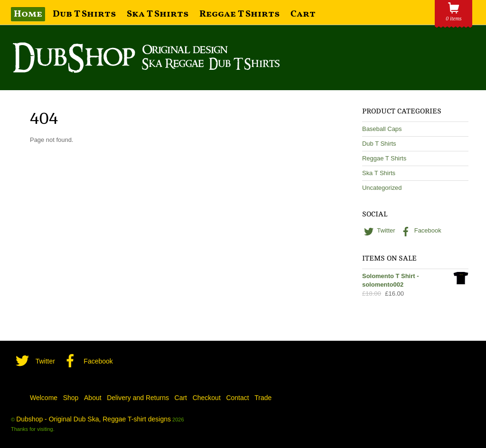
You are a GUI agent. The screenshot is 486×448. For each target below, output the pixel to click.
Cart (303, 14)
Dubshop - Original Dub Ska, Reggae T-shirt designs (93, 419)
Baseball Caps (382, 129)
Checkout (207, 398)
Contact (237, 398)
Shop (71, 398)
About (93, 398)
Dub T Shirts (84, 14)
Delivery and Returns (138, 398)
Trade (263, 398)
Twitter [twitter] (379, 230)
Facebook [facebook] (420, 230)
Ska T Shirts (158, 14)
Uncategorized (382, 188)
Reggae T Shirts (240, 14)
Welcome (44, 398)
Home (28, 14)
